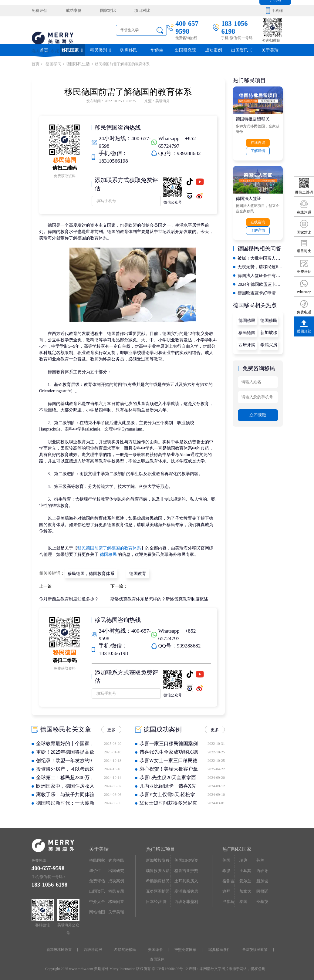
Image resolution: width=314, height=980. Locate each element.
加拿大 (245, 889)
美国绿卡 (155, 948)
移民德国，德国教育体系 (91, 573)
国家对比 (104, 11)
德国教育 (137, 573)
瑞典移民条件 (219, 948)
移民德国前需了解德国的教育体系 (109, 548)
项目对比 (137, 11)
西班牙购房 (247, 343)
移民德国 (247, 330)
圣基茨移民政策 (254, 948)
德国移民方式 (247, 319)
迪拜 (226, 889)
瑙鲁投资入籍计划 (157, 870)
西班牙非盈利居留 (185, 901)
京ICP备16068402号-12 (170, 967)
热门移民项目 (160, 848)
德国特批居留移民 (253, 118)
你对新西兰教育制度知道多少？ (69, 598)
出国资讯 (242, 50)
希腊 (226, 869)
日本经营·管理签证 (157, 901)
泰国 (243, 899)
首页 (44, 50)
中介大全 (96, 899)
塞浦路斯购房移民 (185, 891)
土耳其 (245, 869)
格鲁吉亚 (228, 881)
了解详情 (258, 150)
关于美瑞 (270, 50)
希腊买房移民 (269, 343)
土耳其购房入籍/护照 (185, 881)
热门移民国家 (237, 848)
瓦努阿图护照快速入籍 (157, 891)
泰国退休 (157, 958)
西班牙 (262, 869)
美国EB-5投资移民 (186, 860)
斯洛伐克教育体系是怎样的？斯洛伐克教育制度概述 (159, 598)
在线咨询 (258, 142)
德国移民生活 (75, 64)
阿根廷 (262, 889)
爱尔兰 (245, 879)
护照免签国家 (185, 948)
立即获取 (258, 411)
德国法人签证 (248, 197)
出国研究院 (185, 50)
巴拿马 (228, 899)
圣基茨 (262, 899)
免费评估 (39, 11)
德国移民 (51, 64)
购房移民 (129, 50)
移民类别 (101, 50)
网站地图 (96, 909)
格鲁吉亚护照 (185, 869)
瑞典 (243, 859)
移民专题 (116, 889)
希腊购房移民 (157, 879)
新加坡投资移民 (157, 860)
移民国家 (72, 50)
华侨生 (157, 50)
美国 (226, 859)
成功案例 (71, 11)
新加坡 (262, 879)
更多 (111, 729)
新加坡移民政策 (269, 331)
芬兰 (260, 859)
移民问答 (116, 899)
